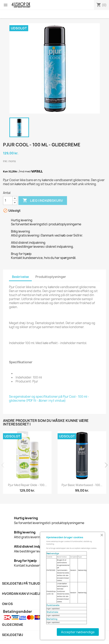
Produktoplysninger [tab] (51, 277)
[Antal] (8, 201)
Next (105, 465)
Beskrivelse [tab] (20, 277)
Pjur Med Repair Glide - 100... (27, 485)
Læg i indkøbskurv (43, 201)
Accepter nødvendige (78, 632)
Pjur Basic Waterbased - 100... (82, 485)
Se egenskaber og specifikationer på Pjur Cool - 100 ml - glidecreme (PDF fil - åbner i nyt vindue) (49, 399)
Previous (4, 465)
